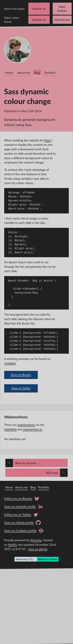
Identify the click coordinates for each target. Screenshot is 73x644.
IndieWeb (10, 429)
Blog (37, 73)
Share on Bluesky (21, 375)
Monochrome (62, 20)
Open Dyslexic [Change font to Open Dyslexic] (62, 9)
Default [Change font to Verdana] (37, 9)
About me (24, 73)
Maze (48, 140)
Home (9, 73)
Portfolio (50, 73)
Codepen (10, 363)
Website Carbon (48, 559)
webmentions (26, 425)
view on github (38, 549)
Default (37, 20)
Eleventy (36, 540)
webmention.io (32, 429)
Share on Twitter (21, 388)
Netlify (12, 545)
